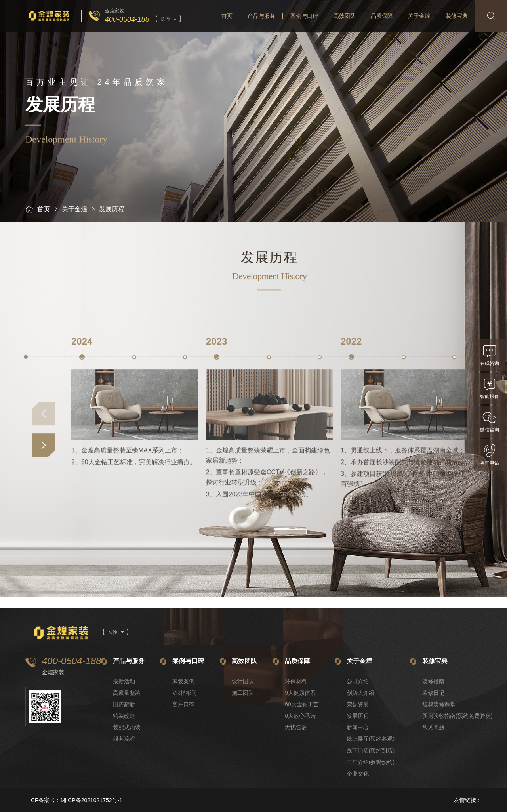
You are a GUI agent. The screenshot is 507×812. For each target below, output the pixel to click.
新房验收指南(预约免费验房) (457, 716)
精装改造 (124, 716)
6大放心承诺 (300, 716)
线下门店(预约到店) (371, 751)
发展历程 (358, 716)
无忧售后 (296, 727)
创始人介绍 (360, 693)
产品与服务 (261, 16)
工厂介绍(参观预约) (371, 762)
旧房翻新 (124, 704)
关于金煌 (419, 16)
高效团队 (345, 16)
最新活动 (124, 681)
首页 (227, 16)
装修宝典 (457, 16)
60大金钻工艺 (302, 704)
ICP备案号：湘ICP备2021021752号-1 (76, 800)
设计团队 (243, 681)
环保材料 (296, 681)
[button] (44, 514)
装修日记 (433, 693)
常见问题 (433, 727)
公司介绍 (358, 681)
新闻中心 (358, 727)
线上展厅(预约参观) (371, 739)
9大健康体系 (300, 693)
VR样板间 (184, 693)
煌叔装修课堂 (439, 704)
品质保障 (382, 16)
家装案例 (183, 681)
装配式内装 (127, 727)
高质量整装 (127, 693)
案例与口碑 (304, 16)
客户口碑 (183, 704)
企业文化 (358, 774)
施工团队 (243, 693)
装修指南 (433, 681)
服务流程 (124, 739)
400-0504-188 (127, 19)
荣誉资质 (358, 704)
